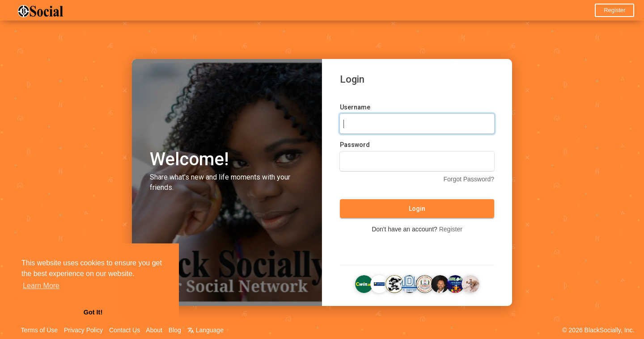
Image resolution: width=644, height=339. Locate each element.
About (154, 330)
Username (355, 108)
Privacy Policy (83, 330)
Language (205, 330)
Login (417, 209)
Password (355, 145)
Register (614, 10)
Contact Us (125, 330)
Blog (175, 330)
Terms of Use (39, 330)
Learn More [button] (41, 286)
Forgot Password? (469, 180)
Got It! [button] (93, 312)
